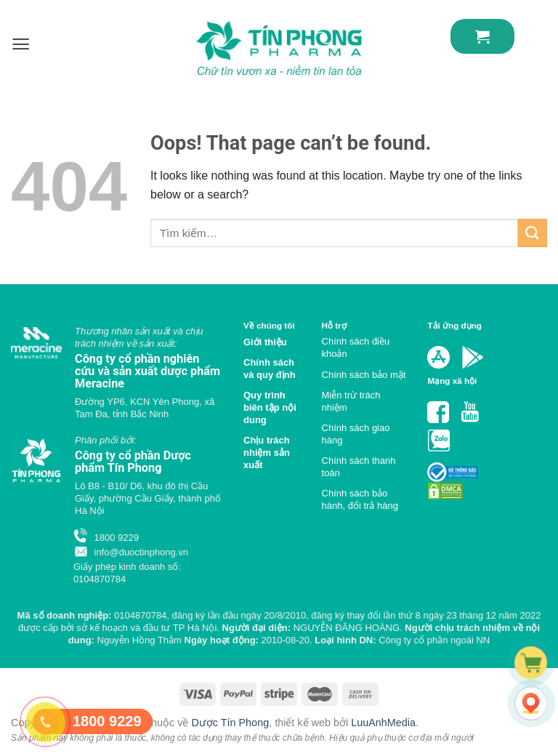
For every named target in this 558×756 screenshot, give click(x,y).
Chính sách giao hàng (356, 434)
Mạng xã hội (452, 381)
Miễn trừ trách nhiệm (351, 401)
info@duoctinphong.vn (131, 552)
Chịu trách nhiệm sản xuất (267, 453)
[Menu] (21, 44)
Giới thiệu (265, 342)
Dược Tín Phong (230, 723)
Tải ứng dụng (454, 325)
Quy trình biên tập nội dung (270, 407)
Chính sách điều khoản (356, 347)
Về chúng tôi (269, 325)
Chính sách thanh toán (359, 467)
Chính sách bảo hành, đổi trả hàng (360, 499)
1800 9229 (106, 538)
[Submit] (533, 233)
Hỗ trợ (334, 325)
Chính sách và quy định (270, 369)
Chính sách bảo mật (364, 375)
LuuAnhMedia (383, 723)
